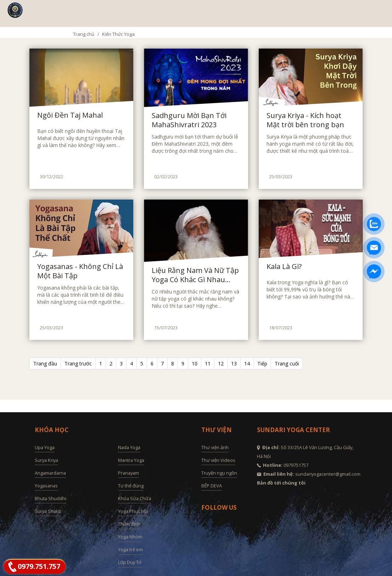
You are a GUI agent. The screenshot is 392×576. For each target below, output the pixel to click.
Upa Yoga (45, 447)
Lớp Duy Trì (130, 562)
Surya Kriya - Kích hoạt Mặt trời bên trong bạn (305, 120)
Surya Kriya (46, 460)
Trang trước (78, 364)
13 (234, 364)
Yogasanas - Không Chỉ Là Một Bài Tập (80, 271)
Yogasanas (46, 486)
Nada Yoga (129, 447)
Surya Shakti (48, 511)
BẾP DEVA (212, 486)
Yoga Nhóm (130, 537)
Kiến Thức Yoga (118, 34)
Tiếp (262, 364)
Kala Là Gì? (284, 267)
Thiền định (129, 524)
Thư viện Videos (218, 460)
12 (221, 364)
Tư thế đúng (131, 486)
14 (247, 364)
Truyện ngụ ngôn (219, 473)
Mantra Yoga (131, 460)
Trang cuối (287, 364)
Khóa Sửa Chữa (135, 498)
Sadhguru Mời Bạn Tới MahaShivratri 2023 (189, 120)
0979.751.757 (39, 566)
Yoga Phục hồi (133, 511)
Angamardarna (50, 473)
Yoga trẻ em (130, 549)
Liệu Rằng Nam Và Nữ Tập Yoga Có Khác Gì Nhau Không (195, 275)
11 (208, 364)
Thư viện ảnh (215, 447)
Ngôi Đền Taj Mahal (70, 115)
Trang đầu (45, 364)
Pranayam (128, 473)
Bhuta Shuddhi (51, 498)
